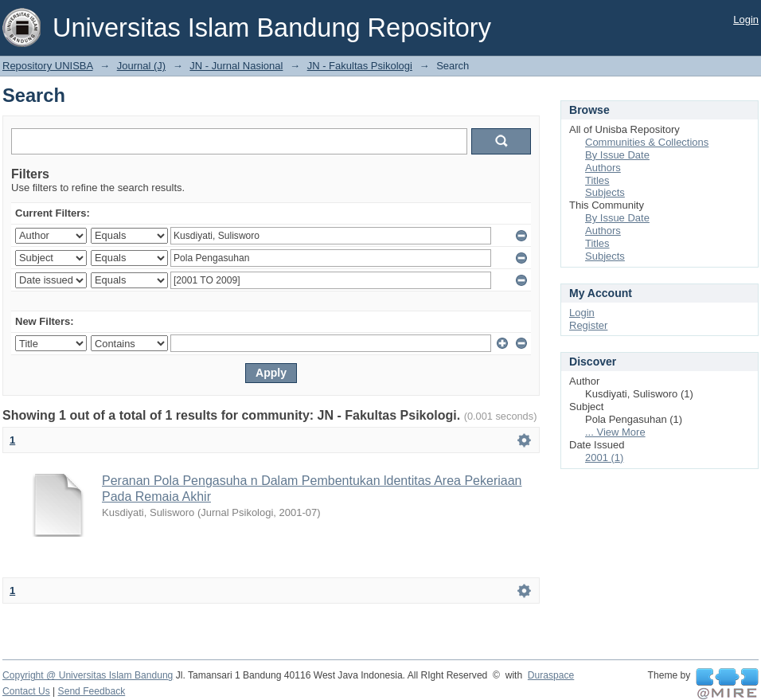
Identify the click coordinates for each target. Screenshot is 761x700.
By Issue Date (617, 155)
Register (588, 325)
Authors (603, 168)
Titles (597, 180)
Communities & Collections (647, 142)
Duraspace (551, 675)
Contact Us (26, 691)
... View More (615, 432)
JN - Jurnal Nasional (236, 66)
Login (746, 20)
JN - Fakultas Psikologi (360, 66)
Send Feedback (92, 691)
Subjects (605, 192)
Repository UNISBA (47, 66)
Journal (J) (141, 66)
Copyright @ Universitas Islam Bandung (88, 675)
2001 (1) (604, 458)
